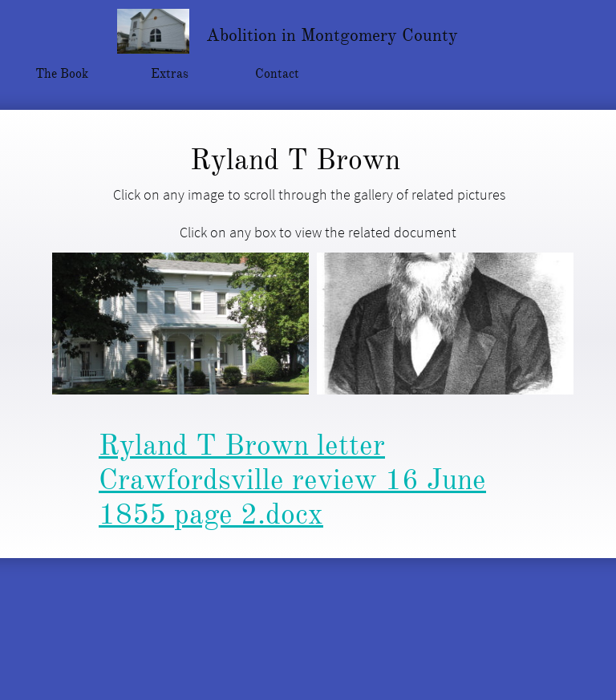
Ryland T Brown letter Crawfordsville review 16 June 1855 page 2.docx (292, 479)
